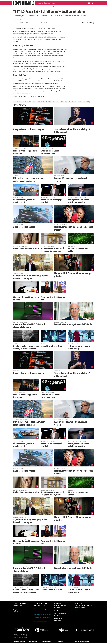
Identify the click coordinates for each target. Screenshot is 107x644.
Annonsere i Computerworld (42, 618)
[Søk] (93, 3)
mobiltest (56, 102)
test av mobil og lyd (38, 102)
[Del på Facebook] (83, 23)
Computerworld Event (40, 621)
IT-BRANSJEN (33, 6)
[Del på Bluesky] (93, 23)
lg (15, 102)
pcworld (49, 102)
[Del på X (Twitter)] (85, 23)
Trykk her (78, 610)
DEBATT (60, 6)
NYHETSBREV (40, 3)
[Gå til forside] (24, 3)
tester (80, 102)
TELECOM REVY (19, 6)
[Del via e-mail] (90, 23)
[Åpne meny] (89, 3)
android (86, 102)
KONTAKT (88, 6)
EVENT (47, 6)
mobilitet (63, 102)
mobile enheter (72, 102)
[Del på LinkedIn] (88, 23)
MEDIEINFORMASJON (74, 6)
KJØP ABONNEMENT (50, 3)
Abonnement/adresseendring (42, 614)
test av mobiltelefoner (24, 102)
